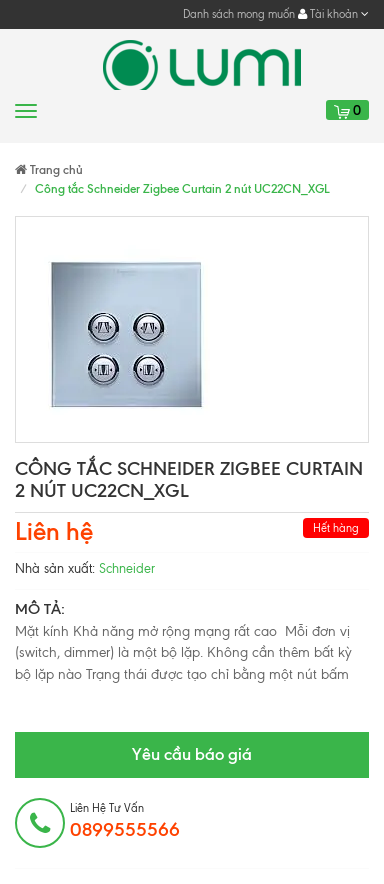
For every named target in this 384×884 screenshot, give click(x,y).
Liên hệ (54, 531)
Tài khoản (333, 14)
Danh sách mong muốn (239, 14)
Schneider (127, 568)
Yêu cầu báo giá (192, 754)
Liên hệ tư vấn (125, 821)
